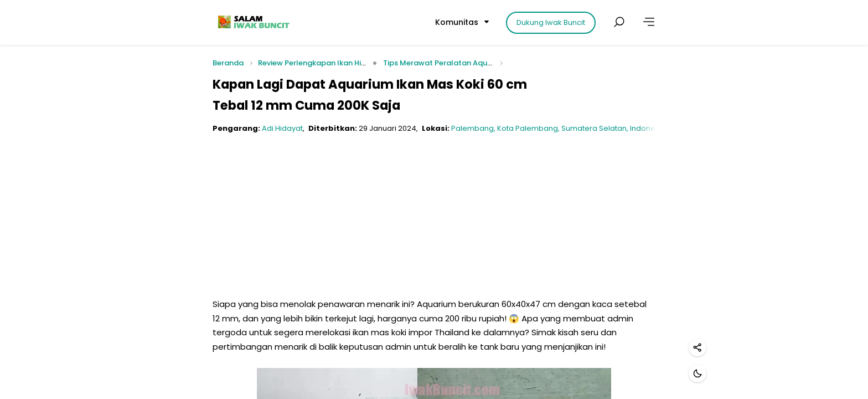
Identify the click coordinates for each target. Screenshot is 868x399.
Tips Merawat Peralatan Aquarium (446, 63)
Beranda (228, 63)
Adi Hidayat (282, 128)
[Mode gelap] (697, 374)
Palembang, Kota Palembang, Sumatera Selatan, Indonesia (559, 128)
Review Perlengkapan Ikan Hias (314, 63)
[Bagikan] (697, 347)
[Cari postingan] (619, 22)
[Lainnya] (649, 22)
